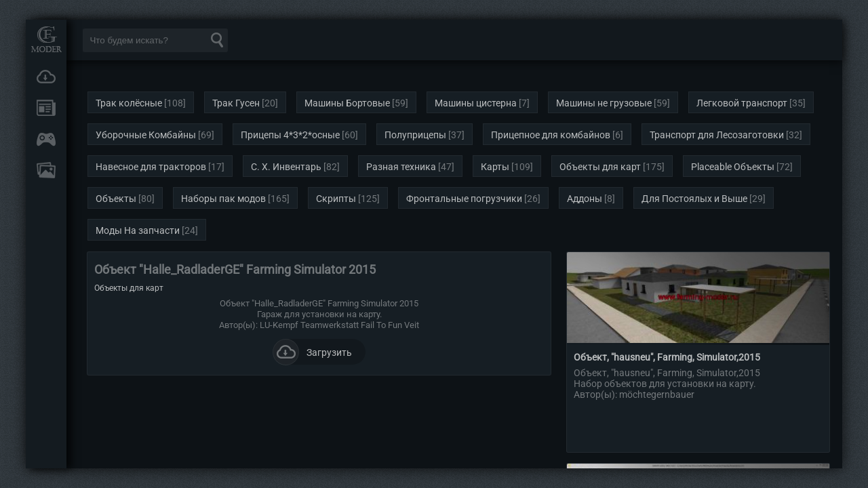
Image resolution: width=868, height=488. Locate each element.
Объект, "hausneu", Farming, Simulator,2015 (667, 357)
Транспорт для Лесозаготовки (717, 135)
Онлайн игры (46, 139)
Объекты (116, 199)
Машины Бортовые (347, 103)
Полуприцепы (415, 135)
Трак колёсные (129, 103)
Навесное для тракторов (151, 167)
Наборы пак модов (223, 199)
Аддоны (585, 199)
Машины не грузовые (604, 103)
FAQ (46, 170)
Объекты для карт (600, 167)
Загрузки (46, 77)
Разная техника (401, 167)
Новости (46, 108)
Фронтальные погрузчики (464, 199)
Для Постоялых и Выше (694, 199)
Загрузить (312, 352)
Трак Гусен (236, 103)
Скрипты (336, 199)
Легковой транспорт (742, 103)
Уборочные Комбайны (146, 135)
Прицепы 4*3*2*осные (290, 135)
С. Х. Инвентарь (286, 167)
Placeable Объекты (733, 167)
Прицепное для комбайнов (551, 135)
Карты (495, 167)
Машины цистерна (476, 103)
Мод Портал (46, 39)
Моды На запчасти (138, 230)
